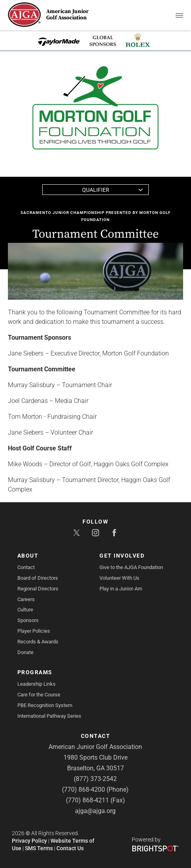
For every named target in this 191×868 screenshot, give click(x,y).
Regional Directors (38, 589)
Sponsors (28, 620)
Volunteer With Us (119, 578)
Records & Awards (38, 642)
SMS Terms (39, 848)
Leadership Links (37, 684)
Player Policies (34, 631)
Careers (26, 599)
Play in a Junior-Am (121, 589)
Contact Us (70, 848)
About (28, 556)
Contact (26, 567)
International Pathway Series (49, 716)
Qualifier (96, 190)
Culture (25, 610)
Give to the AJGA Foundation (131, 567)
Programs (35, 672)
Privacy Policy (29, 841)
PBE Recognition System (45, 705)
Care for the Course (39, 695)
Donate (25, 652)
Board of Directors (38, 578)
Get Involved (122, 556)
